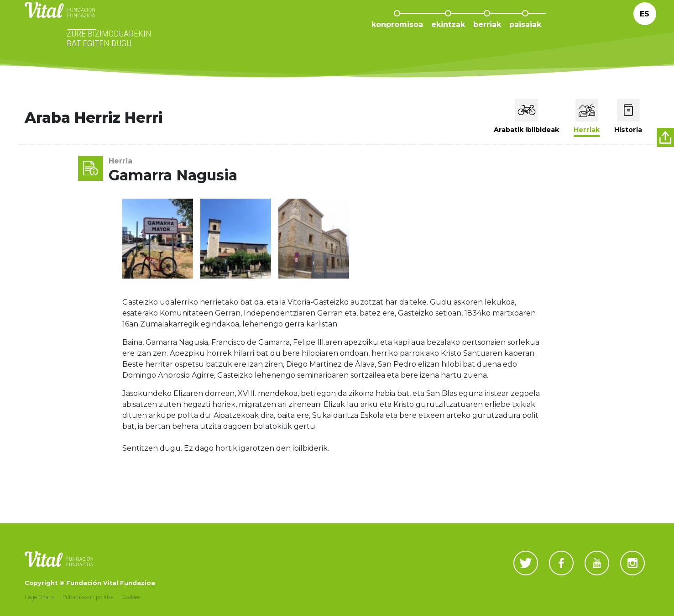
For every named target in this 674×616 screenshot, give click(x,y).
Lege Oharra (40, 597)
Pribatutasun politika (88, 597)
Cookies (131, 597)
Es (645, 27)
